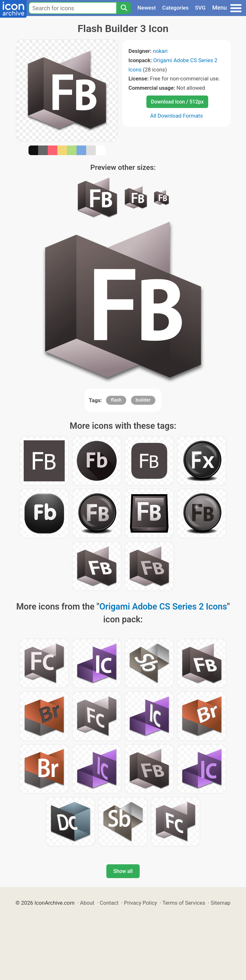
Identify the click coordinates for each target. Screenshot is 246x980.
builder (143, 400)
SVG (200, 8)
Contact (109, 903)
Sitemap (221, 903)
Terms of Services (184, 903)
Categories (175, 8)
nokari (160, 51)
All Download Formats (177, 116)
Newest (147, 8)
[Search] (124, 8)
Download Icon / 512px (177, 102)
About (87, 903)
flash (116, 400)
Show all (123, 871)
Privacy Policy (140, 903)
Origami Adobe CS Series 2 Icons (163, 607)
